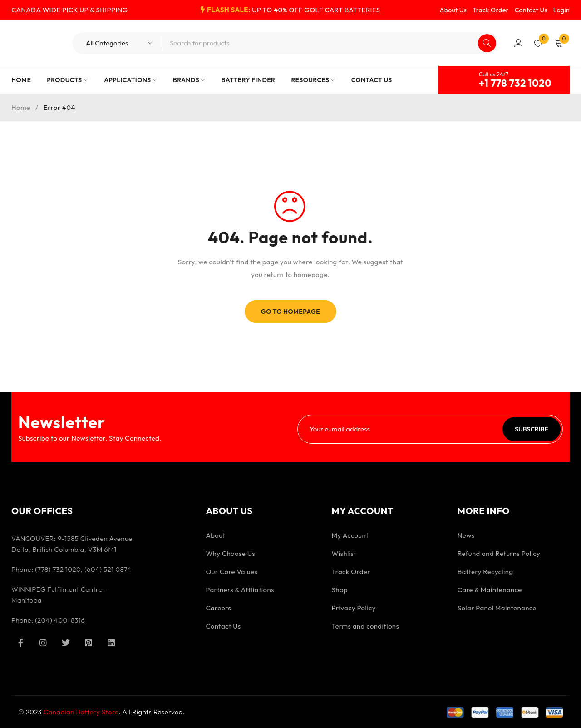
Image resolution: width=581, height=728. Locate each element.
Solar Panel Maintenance (497, 608)
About (215, 535)
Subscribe (532, 429)
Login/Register (518, 43)
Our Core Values (231, 572)
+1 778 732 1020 (515, 83)
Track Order (491, 10)
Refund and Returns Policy (499, 553)
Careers (218, 608)
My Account (350, 535)
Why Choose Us (230, 553)
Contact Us (531, 10)
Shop (340, 590)
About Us (453, 10)
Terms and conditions (366, 626)
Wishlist (344, 553)
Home (21, 107)
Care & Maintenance (490, 590)
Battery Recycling (485, 572)
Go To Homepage (291, 312)
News (466, 535)
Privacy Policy (354, 608)
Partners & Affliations (240, 590)
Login (561, 10)
